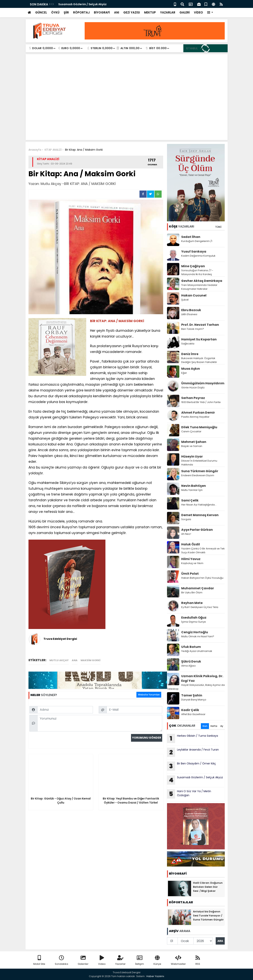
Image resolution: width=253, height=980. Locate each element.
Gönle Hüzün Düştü (193, 388)
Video (102, 960)
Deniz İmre (190, 354)
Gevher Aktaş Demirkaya (202, 281)
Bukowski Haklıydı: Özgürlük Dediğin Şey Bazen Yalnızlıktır (199, 360)
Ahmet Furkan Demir (198, 413)
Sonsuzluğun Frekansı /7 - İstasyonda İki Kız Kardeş (197, 272)
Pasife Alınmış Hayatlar (195, 417)
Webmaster (178, 960)
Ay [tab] (222, 726)
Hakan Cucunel (194, 295)
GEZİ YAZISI (132, 12)
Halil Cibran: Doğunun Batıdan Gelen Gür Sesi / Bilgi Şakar (208, 887)
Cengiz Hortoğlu (195, 632)
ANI (117, 12)
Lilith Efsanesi (189, 314)
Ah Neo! (186, 534)
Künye (157, 960)
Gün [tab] (205, 726)
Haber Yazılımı (155, 976)
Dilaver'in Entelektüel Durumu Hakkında (199, 463)
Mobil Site (39, 960)
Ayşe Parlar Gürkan (197, 530)
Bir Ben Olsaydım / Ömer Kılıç (192, 766)
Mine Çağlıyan (193, 266)
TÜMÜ (218, 227)
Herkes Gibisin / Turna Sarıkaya (192, 738)
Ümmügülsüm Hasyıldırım (203, 383)
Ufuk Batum (191, 647)
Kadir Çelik (190, 710)
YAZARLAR (168, 12)
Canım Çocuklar (191, 431)
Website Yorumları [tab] (149, 695)
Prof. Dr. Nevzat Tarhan (200, 325)
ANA (75, 660)
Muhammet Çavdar (198, 588)
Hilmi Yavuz (191, 559)
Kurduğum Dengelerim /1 (197, 241)
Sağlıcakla (188, 344)
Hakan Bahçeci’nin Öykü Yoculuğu (202, 578)
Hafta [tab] (214, 726)
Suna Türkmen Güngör (200, 471)
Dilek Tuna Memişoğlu (199, 427)
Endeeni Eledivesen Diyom (198, 475)
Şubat (185, 300)
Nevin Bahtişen (194, 486)
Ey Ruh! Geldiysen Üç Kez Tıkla (200, 607)
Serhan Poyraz (193, 398)
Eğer (184, 373)
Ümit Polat (190, 574)
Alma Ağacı (188, 666)
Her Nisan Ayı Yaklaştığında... (199, 505)
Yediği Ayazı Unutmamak (197, 651)
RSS (198, 960)
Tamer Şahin (192, 695)
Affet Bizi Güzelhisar (193, 714)
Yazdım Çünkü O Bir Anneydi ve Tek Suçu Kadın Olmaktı (203, 550)
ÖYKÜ (55, 12)
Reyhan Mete (192, 603)
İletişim (140, 960)
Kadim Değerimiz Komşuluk (199, 256)
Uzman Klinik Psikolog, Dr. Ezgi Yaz (202, 678)
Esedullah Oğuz (194, 618)
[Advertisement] (127, 108)
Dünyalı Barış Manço (194, 700)
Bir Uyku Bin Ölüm (192, 592)
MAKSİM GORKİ (91, 660)
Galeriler (83, 960)
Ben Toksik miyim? (193, 329)
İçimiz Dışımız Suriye (194, 622)
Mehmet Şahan (194, 442)
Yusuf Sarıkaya (194, 252)
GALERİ (185, 12)
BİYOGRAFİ (102, 12)
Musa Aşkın (191, 369)
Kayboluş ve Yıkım (193, 563)
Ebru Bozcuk (191, 310)
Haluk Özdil (191, 544)
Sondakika (61, 960)
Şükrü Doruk (191, 661)
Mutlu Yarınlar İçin (192, 490)
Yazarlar (120, 960)
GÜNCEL (41, 12)
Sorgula (186, 519)
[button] (210, 13)
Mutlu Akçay (59, 660)
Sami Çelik (190, 500)
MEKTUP (150, 12)
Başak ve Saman (192, 446)
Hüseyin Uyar (192, 456)
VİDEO (198, 12)
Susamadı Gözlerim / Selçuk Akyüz (82, 4)
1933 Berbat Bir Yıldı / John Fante (201, 402)
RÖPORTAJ (81, 12)
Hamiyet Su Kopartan (199, 339)
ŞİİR (66, 12)
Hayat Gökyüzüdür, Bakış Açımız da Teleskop (196, 687)
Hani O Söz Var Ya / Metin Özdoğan (189, 794)
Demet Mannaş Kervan (200, 515)
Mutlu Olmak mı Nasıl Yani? (198, 636)
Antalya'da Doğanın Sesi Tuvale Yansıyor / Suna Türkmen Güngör (208, 916)
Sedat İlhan (191, 237)
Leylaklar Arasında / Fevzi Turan (193, 752)
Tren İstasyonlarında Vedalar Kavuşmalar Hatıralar (199, 287)
